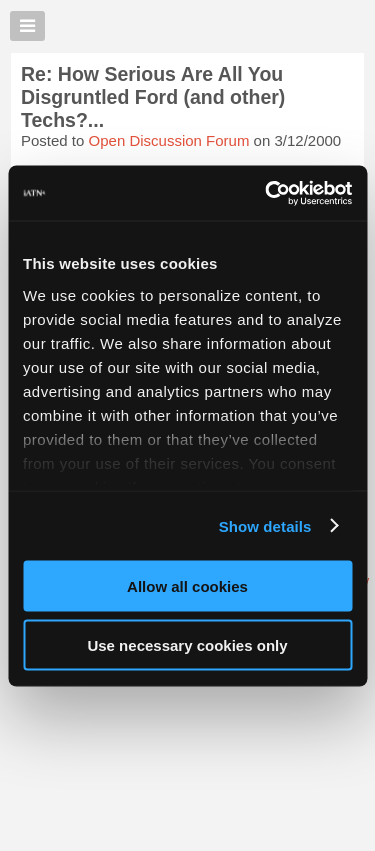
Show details (265, 525)
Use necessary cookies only (187, 644)
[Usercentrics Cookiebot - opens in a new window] (267, 193)
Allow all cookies (187, 586)
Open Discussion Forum (169, 140)
